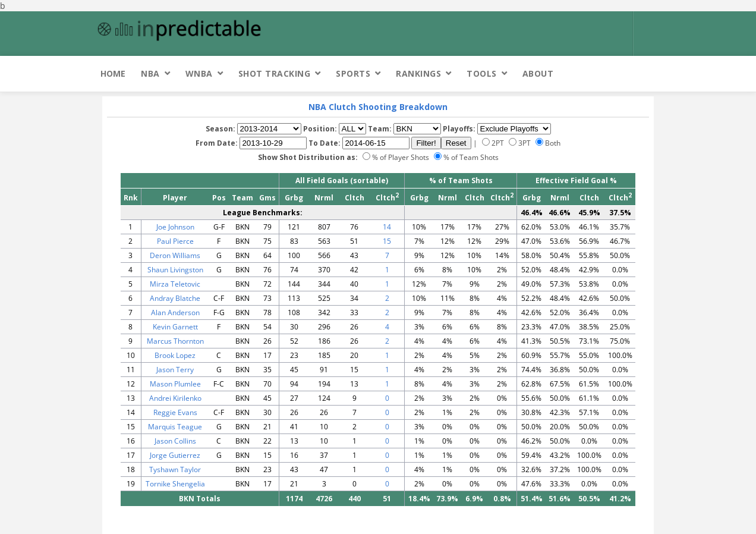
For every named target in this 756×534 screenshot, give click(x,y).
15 (387, 241)
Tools (482, 73)
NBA (150, 73)
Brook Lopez (175, 355)
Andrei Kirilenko (175, 398)
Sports (353, 73)
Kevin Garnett (175, 327)
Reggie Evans (175, 412)
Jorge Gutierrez (175, 455)
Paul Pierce (175, 241)
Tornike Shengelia (175, 484)
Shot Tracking (275, 73)
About (538, 73)
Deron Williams (175, 255)
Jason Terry (175, 370)
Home (113, 73)
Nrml (324, 198)
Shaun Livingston (175, 270)
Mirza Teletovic (175, 284)
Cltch (355, 198)
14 (387, 227)
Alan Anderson (175, 312)
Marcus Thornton (175, 341)
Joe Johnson (175, 227)
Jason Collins (175, 441)
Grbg (294, 198)
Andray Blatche (175, 298)
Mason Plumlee (175, 384)
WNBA (199, 73)
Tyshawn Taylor (175, 469)
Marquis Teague (175, 427)
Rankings (418, 73)
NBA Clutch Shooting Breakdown (378, 107)
